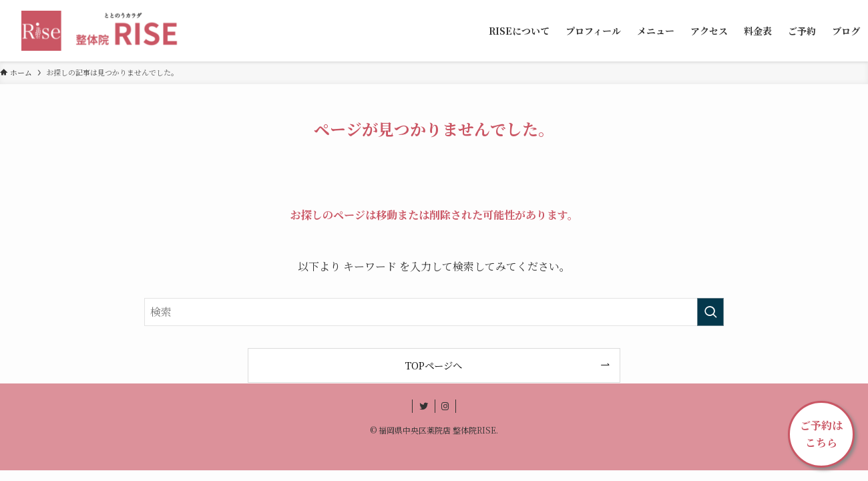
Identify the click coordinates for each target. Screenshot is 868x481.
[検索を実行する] (710, 312)
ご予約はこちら (821, 434)
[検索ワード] (434, 312)
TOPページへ (434, 365)
